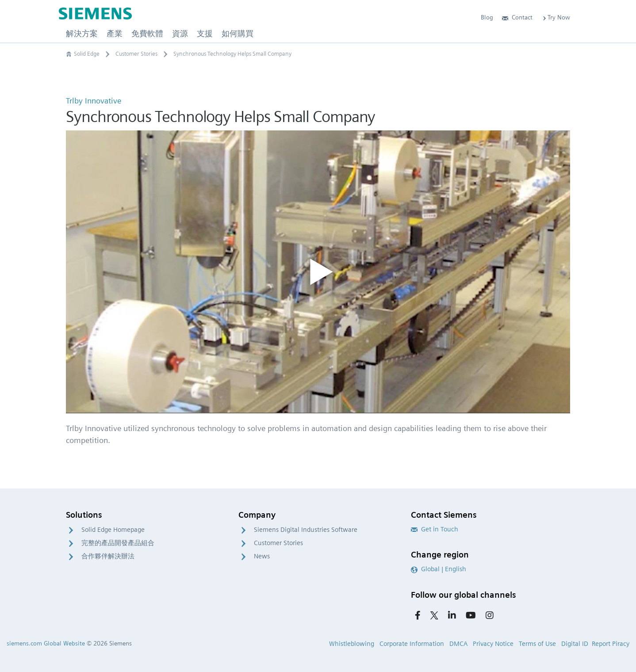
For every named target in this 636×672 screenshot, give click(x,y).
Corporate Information (412, 644)
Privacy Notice (493, 644)
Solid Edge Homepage (113, 530)
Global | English (439, 569)
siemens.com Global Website (46, 643)
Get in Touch (435, 529)
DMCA (458, 644)
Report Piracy (611, 644)
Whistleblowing (352, 644)
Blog (487, 17)
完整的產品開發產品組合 (118, 543)
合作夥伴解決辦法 (108, 556)
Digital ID (575, 644)
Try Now (556, 17)
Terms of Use (537, 644)
